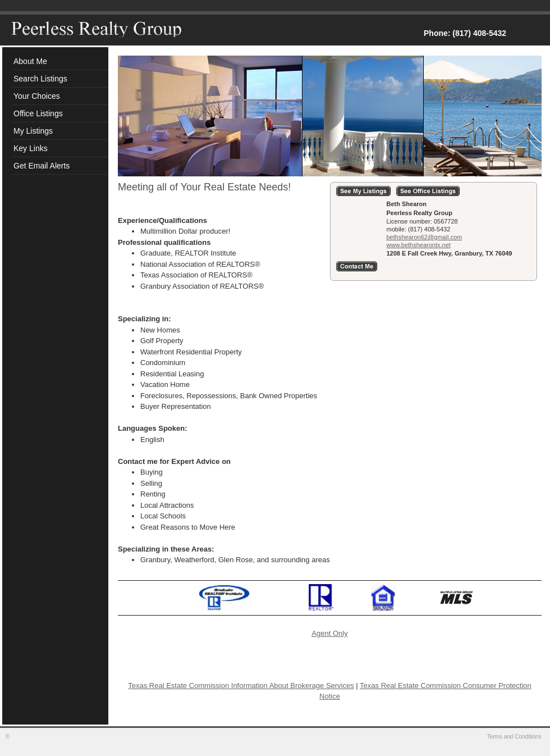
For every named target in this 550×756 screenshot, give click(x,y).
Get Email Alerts (42, 166)
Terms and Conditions (515, 737)
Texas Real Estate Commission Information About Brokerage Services (241, 686)
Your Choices (37, 96)
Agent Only (329, 633)
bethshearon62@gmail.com (425, 237)
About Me (30, 61)
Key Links (31, 148)
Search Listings (40, 79)
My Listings (33, 131)
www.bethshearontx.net (419, 245)
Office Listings (38, 113)
